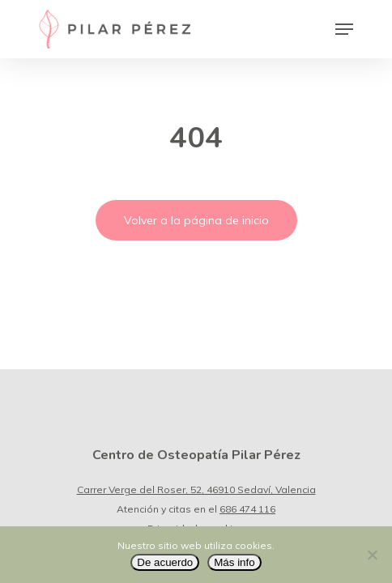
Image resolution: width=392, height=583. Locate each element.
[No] (372, 555)
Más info (234, 562)
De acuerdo (165, 562)
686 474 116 (247, 509)
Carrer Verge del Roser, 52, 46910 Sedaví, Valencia (196, 489)
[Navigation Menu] (344, 29)
